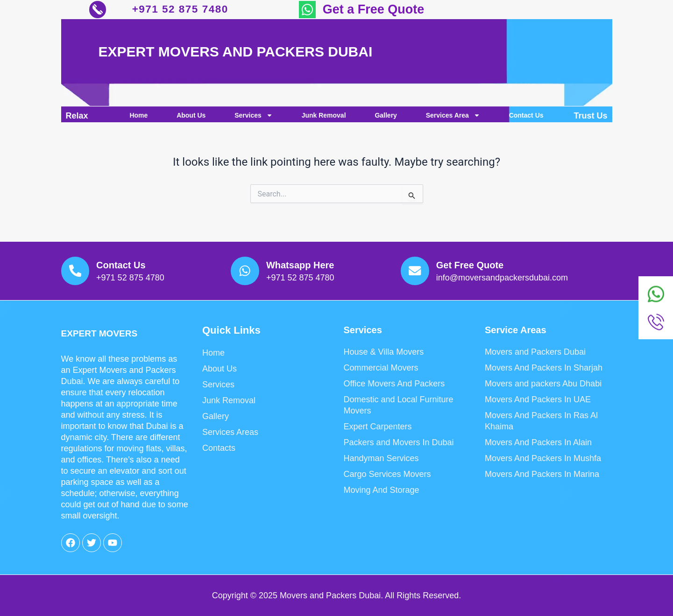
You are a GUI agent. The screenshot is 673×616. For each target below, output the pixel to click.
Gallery (386, 117)
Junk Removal (324, 117)
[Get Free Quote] (418, 268)
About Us (191, 117)
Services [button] (254, 117)
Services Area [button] (453, 117)
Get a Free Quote (374, 10)
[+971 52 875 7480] (100, 10)
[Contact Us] (79, 268)
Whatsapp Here (307, 262)
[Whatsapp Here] (248, 268)
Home (138, 117)
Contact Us (526, 117)
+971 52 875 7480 (182, 10)
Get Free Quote (476, 262)
